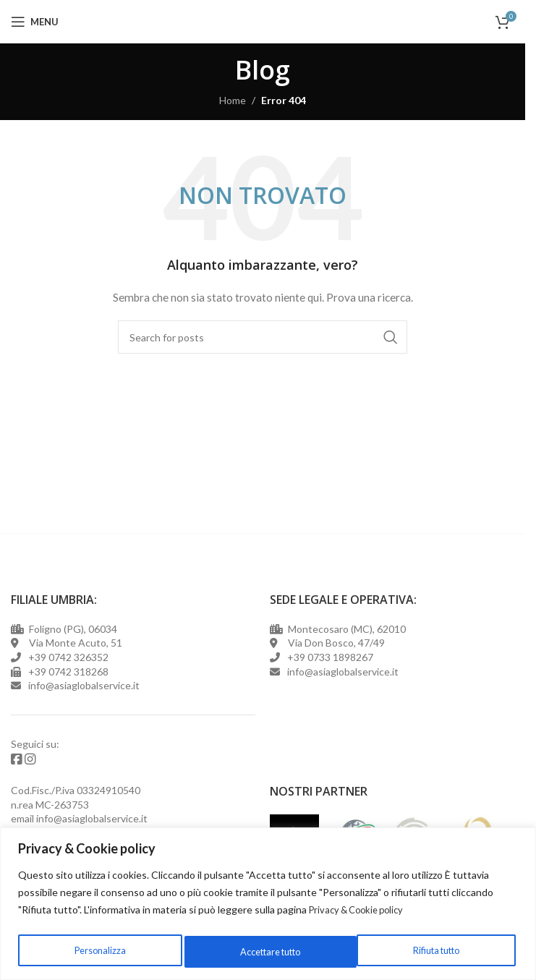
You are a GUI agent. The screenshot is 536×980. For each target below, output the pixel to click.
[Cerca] (263, 337)
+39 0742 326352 (68, 657)
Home (233, 100)
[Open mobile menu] (35, 22)
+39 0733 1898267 (328, 657)
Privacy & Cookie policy (361, 912)
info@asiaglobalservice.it (92, 815)
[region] (268, 905)
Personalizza (97, 951)
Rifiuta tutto (260, 951)
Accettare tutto (431, 951)
